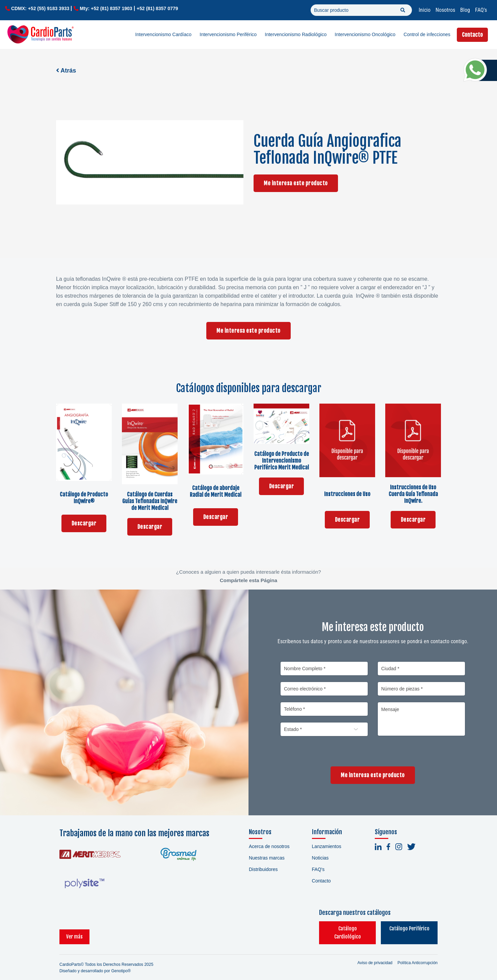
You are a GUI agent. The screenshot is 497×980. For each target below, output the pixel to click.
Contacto (472, 35)
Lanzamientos (327, 846)
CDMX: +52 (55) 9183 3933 (40, 8)
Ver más (74, 929)
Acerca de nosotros (269, 846)
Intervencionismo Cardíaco (164, 34)
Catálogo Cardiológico (331, 929)
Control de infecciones (427, 34)
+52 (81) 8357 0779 (158, 8)
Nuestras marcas (267, 858)
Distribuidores (263, 869)
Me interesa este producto (296, 183)
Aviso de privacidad (375, 955)
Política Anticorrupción (417, 955)
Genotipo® (121, 963)
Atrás (66, 71)
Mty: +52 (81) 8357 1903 (106, 8)
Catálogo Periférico (404, 929)
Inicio (425, 10)
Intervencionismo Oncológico (365, 34)
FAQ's (481, 10)
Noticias (320, 858)
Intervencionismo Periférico (228, 34)
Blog (465, 10)
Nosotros (445, 10)
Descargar (84, 523)
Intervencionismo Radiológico (296, 34)
